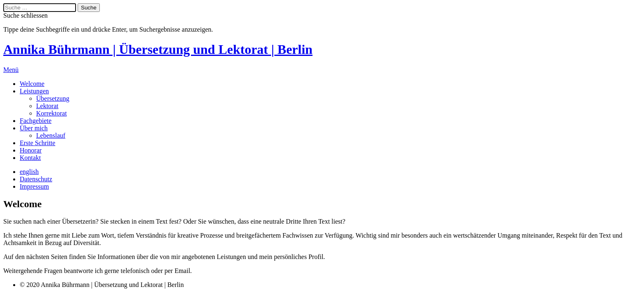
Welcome (32, 84)
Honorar (31, 150)
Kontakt (30, 158)
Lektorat (47, 106)
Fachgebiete (36, 121)
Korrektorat (52, 113)
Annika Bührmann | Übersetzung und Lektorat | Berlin (158, 49)
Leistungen (34, 91)
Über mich (34, 128)
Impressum (34, 186)
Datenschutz (36, 179)
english (29, 172)
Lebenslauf (51, 135)
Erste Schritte (38, 143)
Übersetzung (53, 98)
